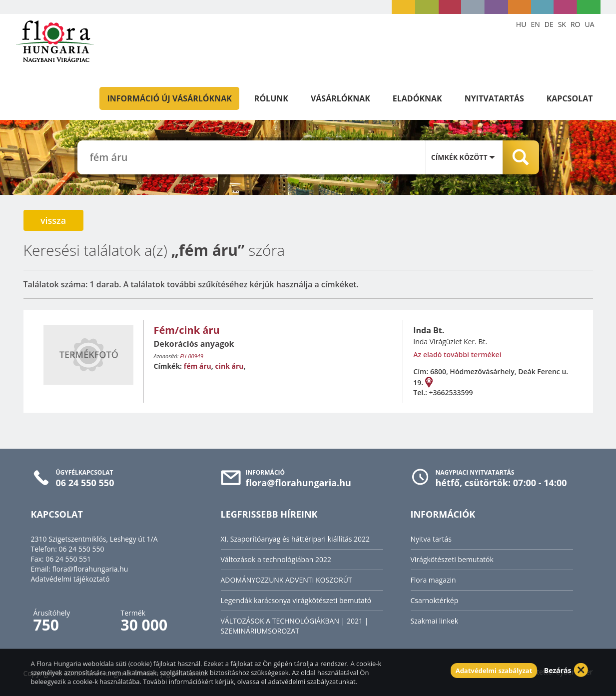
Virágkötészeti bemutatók (452, 559)
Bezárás (558, 670)
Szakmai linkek (435, 621)
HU (521, 24)
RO (576, 24)
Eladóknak (417, 98)
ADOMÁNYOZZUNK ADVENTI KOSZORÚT (287, 580)
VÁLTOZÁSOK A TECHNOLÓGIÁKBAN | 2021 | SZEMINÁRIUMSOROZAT (295, 626)
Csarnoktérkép (435, 600)
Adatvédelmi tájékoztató (70, 579)
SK (562, 24)
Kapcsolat (570, 98)
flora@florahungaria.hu (90, 569)
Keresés (521, 157)
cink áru (229, 366)
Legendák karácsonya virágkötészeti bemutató (296, 600)
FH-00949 (191, 356)
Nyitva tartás (431, 539)
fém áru (198, 366)
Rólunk (271, 98)
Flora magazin (433, 580)
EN (535, 24)
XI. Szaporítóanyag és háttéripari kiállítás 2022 (296, 539)
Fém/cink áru (187, 330)
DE (549, 24)
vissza (53, 220)
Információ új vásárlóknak (169, 98)
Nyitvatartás (494, 98)
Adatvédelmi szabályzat (494, 671)
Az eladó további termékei (457, 354)
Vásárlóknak (340, 98)
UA (589, 24)
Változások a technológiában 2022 (276, 559)
